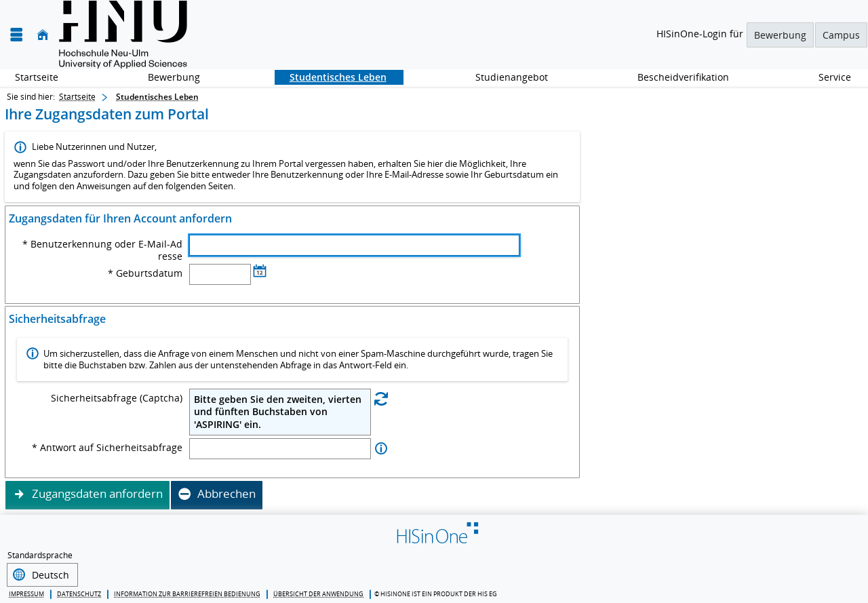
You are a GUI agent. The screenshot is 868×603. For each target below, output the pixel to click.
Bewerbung (780, 35)
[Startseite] (43, 35)
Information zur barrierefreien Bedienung (187, 592)
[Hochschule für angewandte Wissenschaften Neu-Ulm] (123, 35)
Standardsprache (40, 555)
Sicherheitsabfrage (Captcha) (117, 398)
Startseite (37, 77)
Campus (841, 35)
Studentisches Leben (331, 77)
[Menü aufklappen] (16, 35)
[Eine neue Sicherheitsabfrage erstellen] (381, 398)
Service (827, 77)
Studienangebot (504, 77)
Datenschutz (79, 592)
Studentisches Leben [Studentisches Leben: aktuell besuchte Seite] (157, 97)
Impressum (26, 592)
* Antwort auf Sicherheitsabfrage (107, 448)
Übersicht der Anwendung (318, 592)
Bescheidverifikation (683, 77)
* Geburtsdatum (145, 273)
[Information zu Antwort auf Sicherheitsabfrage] (381, 449)
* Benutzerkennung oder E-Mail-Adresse (102, 250)
